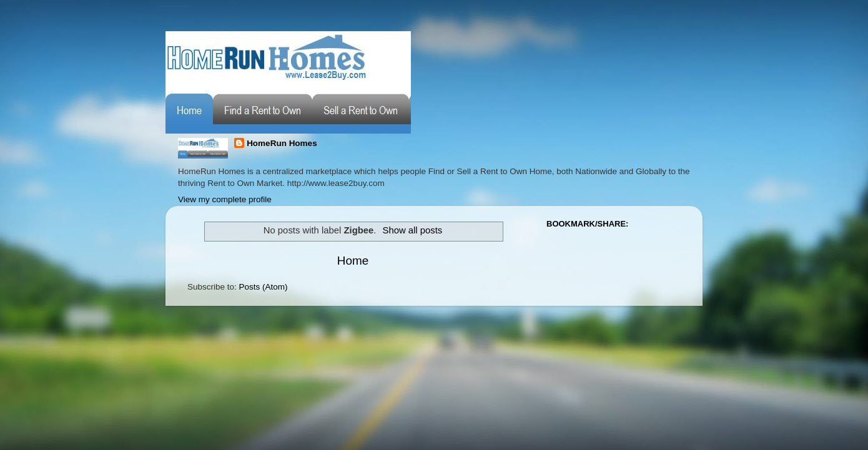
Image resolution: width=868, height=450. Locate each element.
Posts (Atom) (264, 287)
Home (353, 261)
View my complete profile (225, 199)
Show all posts (413, 230)
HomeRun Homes (282, 143)
